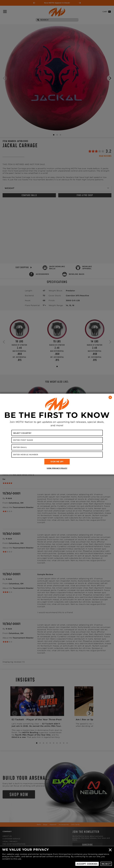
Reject (106, 864)
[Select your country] (57, 433)
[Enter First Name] (57, 440)
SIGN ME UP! (57, 462)
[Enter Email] (57, 447)
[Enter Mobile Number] (57, 455)
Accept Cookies (87, 864)
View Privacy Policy (57, 468)
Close (110, 850)
